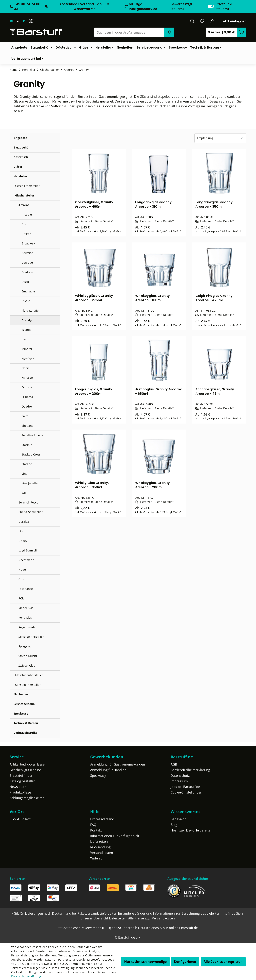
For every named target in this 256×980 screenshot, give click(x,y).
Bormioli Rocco (28, 502)
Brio (24, 224)
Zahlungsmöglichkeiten (27, 798)
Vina (24, 474)
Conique (27, 263)
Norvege (27, 378)
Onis (21, 579)
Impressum (179, 781)
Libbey (23, 541)
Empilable (28, 291)
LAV (21, 531)
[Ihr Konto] (212, 21)
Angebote (20, 138)
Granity (27, 320)
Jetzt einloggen (234, 21)
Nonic (25, 368)
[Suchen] (169, 32)
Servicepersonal (24, 704)
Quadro (27, 406)
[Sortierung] (220, 138)
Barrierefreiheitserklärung (190, 770)
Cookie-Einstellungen (186, 792)
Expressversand (102, 819)
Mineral (27, 349)
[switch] (211, 6)
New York (28, 358)
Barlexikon (178, 819)
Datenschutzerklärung (26, 976)
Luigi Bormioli (28, 550)
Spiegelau (25, 646)
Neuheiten (21, 694)
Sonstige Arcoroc (33, 435)
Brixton (26, 234)
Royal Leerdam (28, 627)
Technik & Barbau (26, 723)
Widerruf (97, 858)
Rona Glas (25, 618)
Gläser (18, 167)
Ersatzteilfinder (21, 776)
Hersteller (20, 176)
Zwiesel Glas (27, 665)
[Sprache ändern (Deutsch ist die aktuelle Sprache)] (16, 21)
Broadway (28, 243)
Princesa (27, 397)
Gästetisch (21, 157)
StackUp (27, 445)
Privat (224, 6)
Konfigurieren (185, 962)
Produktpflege (20, 792)
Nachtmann (26, 560)
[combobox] (129, 32)
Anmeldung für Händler (108, 770)
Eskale (26, 301)
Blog (174, 825)
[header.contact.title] (192, 21)
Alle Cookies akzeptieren (223, 962)
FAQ (93, 825)
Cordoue (27, 272)
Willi (24, 493)
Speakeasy (21, 713)
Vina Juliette (30, 483)
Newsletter (18, 787)
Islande (26, 330)
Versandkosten (102, 853)
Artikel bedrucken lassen (28, 764)
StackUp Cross (31, 454)
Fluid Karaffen (31, 311)
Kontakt (96, 830)
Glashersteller (25, 195)
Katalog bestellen (23, 781)
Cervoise (27, 253)
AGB (174, 764)
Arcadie (27, 215)
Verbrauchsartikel (26, 733)
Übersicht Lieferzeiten (110, 918)
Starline (27, 464)
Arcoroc (24, 205)
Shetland (28, 426)
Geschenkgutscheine (25, 770)
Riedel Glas (26, 608)
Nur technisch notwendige (145, 962)
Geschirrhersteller (27, 186)
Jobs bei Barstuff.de (185, 787)
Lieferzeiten (99, 841)
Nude (22, 570)
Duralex (24, 522)
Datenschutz (180, 776)
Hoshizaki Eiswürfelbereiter (191, 830)
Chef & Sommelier (30, 512)
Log (24, 339)
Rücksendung (100, 847)
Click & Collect (20, 819)
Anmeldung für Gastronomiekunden (118, 764)
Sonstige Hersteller (31, 637)
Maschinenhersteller (29, 675)
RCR (21, 598)
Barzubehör (22, 147)
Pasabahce (26, 589)
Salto (25, 416)
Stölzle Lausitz (28, 656)
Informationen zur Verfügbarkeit (115, 836)
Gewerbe (182, 6)
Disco (25, 282)
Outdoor (27, 387)
